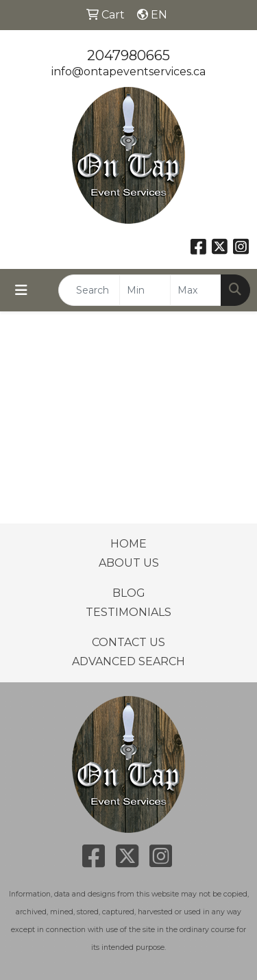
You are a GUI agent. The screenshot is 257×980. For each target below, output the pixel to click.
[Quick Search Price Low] (145, 290)
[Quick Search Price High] (196, 290)
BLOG (129, 593)
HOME (128, 544)
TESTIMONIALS (128, 612)
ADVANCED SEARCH (128, 661)
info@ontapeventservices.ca (128, 72)
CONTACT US (128, 642)
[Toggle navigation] (21, 290)
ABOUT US (129, 563)
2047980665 (128, 55)
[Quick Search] (89, 290)
